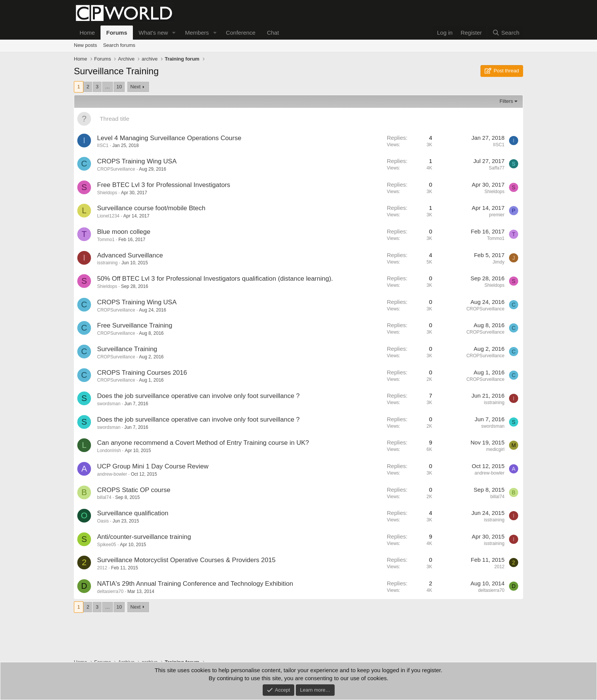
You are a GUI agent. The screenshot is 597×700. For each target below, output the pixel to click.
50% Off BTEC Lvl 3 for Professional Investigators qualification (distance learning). (215, 279)
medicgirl (495, 449)
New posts (85, 45)
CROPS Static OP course (134, 490)
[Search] (506, 33)
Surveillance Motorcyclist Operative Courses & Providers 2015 (186, 560)
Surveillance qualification (133, 513)
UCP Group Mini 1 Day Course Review (153, 466)
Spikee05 (107, 545)
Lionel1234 (108, 216)
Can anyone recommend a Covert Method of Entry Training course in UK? (203, 443)
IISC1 (103, 145)
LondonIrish (109, 451)
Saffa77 (497, 168)
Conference (241, 33)
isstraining (107, 263)
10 (119, 87)
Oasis (103, 521)
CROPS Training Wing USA (137, 161)
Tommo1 (106, 240)
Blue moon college (124, 232)
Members (197, 33)
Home (87, 33)
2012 (102, 568)
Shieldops (107, 193)
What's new (153, 33)
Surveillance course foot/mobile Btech (151, 208)
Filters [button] (506, 101)
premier (497, 215)
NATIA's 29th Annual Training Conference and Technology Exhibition (195, 584)
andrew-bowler (112, 474)
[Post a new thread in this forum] (308, 119)
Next (135, 87)
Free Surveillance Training (135, 325)
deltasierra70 (110, 591)
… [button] (108, 87)
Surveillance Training (127, 349)
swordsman (109, 404)
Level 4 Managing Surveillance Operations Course (169, 138)
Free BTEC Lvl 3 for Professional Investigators (164, 185)
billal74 (104, 497)
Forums (117, 33)
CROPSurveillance (116, 169)
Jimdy (499, 262)
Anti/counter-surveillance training (144, 537)
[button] (174, 33)
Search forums (119, 45)
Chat (273, 33)
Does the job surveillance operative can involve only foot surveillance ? (198, 396)
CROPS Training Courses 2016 (142, 373)
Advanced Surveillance (130, 255)
